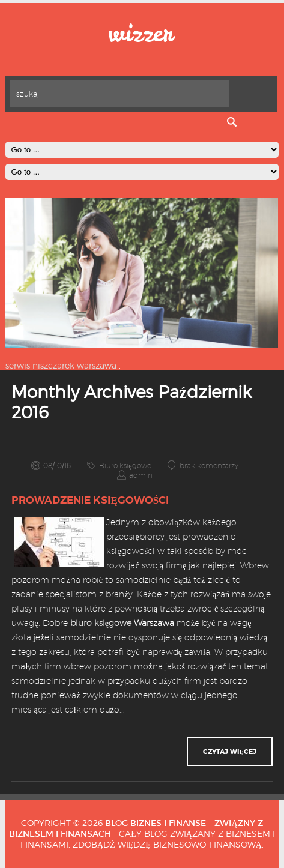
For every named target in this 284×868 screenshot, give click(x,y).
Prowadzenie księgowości (90, 500)
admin (141, 475)
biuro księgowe (101, 623)
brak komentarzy (209, 466)
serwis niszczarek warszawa (61, 365)
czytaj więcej (230, 752)
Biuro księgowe (125, 466)
